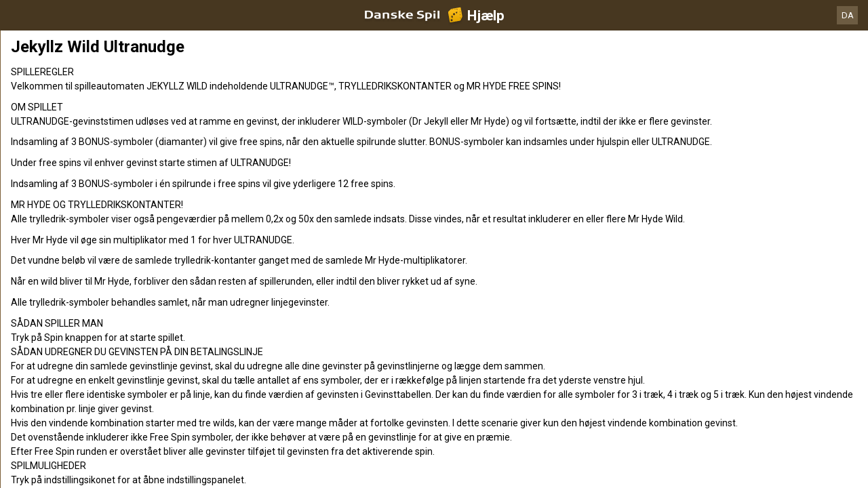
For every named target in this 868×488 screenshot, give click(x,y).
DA (848, 15)
